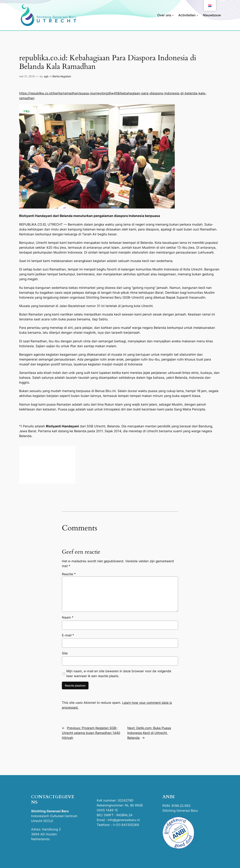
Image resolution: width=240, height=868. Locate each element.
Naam (68, 617)
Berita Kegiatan (62, 76)
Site (65, 653)
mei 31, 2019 (27, 76)
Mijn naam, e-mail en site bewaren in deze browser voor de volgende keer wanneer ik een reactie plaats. (119, 674)
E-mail (68, 635)
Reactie (69, 574)
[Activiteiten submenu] (197, 15)
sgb (46, 76)
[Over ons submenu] (173, 15)
